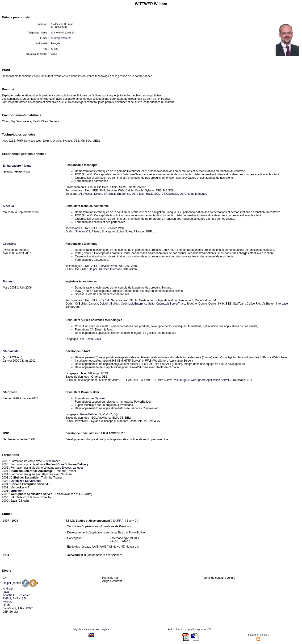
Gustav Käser (51, 461)
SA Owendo (11, 351)
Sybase (100, 398)
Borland (8, 281)
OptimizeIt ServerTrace (171, 304)
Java (98, 339)
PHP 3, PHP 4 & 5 (14, 599)
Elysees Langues (73, 468)
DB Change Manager (193, 194)
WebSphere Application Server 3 (211, 380)
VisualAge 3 (181, 380)
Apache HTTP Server (16, 595)
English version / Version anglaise (91, 629)
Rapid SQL (153, 194)
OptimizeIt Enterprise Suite (138, 304)
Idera (27, 166)
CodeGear (10, 244)
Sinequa (8, 206)
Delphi (98, 194)
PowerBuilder (89, 414)
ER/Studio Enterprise (117, 194)
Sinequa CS (83, 231)
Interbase (116, 269)
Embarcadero (12, 166)
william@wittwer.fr (61, 38)
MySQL (8, 602)
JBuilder (104, 269)
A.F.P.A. (119, 521)
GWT (29, 608)
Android (8, 589)
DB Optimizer (170, 194)
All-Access (86, 194)
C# (82, 339)
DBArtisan (138, 194)
